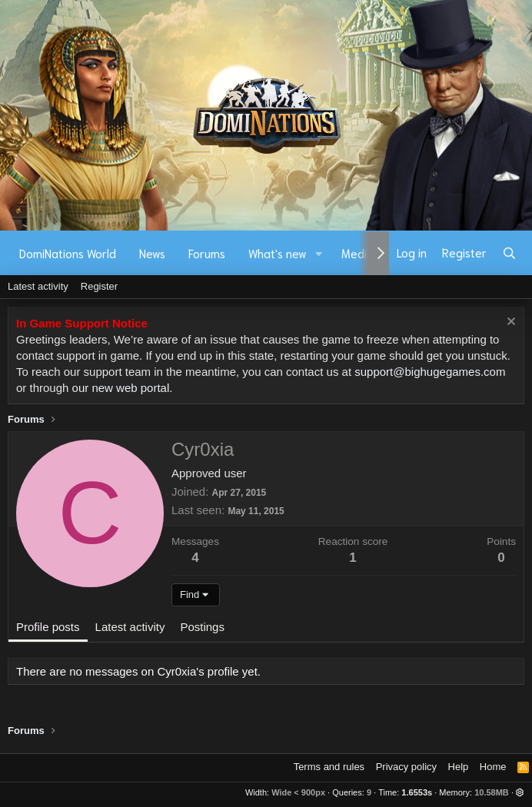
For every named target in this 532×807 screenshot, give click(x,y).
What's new (278, 253)
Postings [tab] (202, 627)
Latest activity (38, 286)
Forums (207, 253)
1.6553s (417, 792)
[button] (319, 253)
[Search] (509, 253)
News (152, 253)
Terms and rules (329, 767)
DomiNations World (68, 253)
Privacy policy (406, 767)
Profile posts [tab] (48, 627)
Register (99, 286)
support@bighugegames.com (430, 372)
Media (357, 253)
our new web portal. (123, 388)
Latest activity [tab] (130, 627)
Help (459, 767)
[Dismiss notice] (509, 323)
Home (493, 767)
